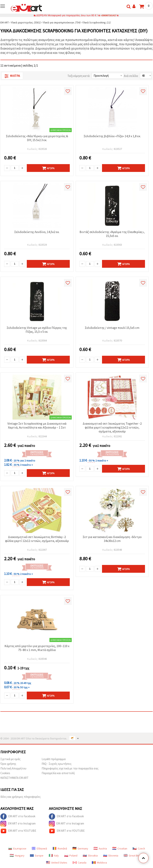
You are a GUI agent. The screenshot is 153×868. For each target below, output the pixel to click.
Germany (80, 848)
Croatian (120, 848)
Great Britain (134, 856)
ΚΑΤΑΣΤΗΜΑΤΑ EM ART (14, 778)
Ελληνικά (39, 848)
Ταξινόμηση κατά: (79, 76)
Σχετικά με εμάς (10, 759)
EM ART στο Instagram (18, 824)
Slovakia (90, 856)
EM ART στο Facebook (18, 816)
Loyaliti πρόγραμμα (54, 759)
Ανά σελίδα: (131, 76)
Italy (54, 856)
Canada (80, 863)
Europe (37, 856)
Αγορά (48, 168)
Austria (100, 848)
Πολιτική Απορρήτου (13, 768)
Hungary (17, 856)
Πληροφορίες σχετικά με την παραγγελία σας (70, 768)
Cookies (5, 773)
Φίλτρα (12, 76)
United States (57, 863)
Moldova (99, 863)
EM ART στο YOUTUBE (18, 831)
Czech (139, 848)
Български (17, 848)
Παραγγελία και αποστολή (58, 773)
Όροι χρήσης (8, 764)
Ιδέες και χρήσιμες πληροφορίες (21, 797)
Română (60, 848)
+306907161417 (109, 15)
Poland (71, 856)
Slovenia (111, 856)
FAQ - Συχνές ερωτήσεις (57, 764)
